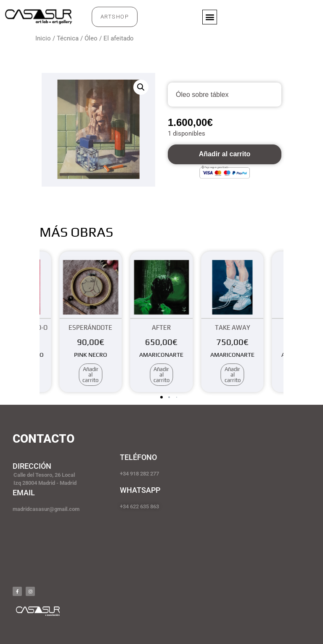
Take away (233, 327)
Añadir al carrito (225, 154)
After (161, 327)
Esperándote (90, 327)
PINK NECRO (91, 355)
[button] (210, 17)
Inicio (43, 38)
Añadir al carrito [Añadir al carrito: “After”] (161, 375)
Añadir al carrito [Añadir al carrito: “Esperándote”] (90, 375)
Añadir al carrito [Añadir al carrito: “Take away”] (233, 375)
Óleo (91, 38)
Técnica (68, 38)
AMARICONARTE (161, 355)
